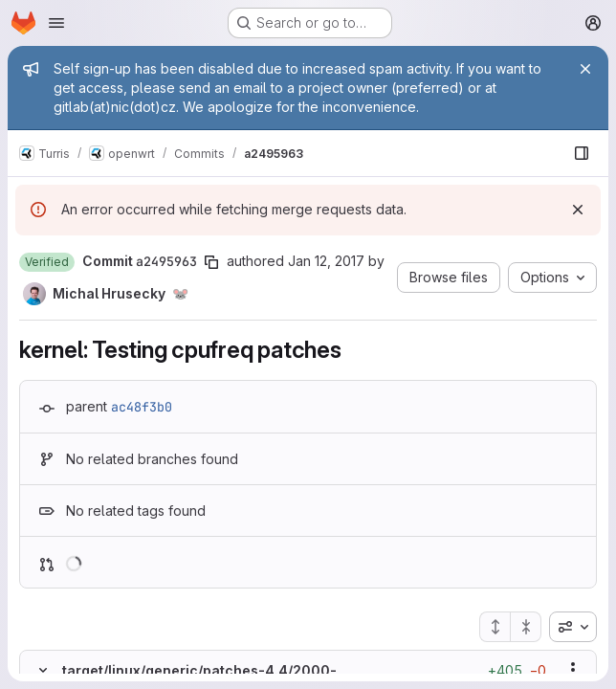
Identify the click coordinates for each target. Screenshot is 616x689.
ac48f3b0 (142, 407)
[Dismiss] (578, 210)
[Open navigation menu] (56, 23)
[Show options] (573, 670)
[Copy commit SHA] (211, 262)
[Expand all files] (495, 627)
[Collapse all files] (526, 627)
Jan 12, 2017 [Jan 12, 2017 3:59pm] (326, 261)
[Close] (585, 69)
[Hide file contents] (43, 670)
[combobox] (573, 627)
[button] (47, 262)
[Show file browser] (582, 153)
